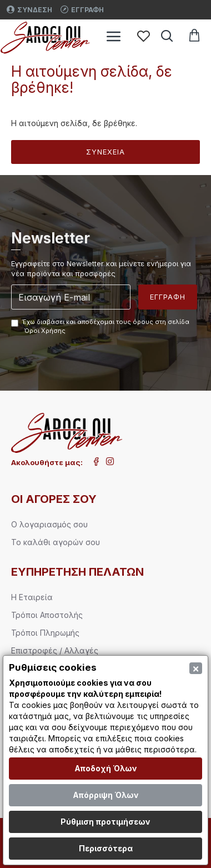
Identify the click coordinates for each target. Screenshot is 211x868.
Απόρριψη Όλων (106, 795)
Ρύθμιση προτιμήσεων (105, 822)
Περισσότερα (106, 848)
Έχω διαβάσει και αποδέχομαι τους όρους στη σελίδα (100, 326)
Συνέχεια (105, 152)
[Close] (196, 668)
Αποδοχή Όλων (106, 768)
